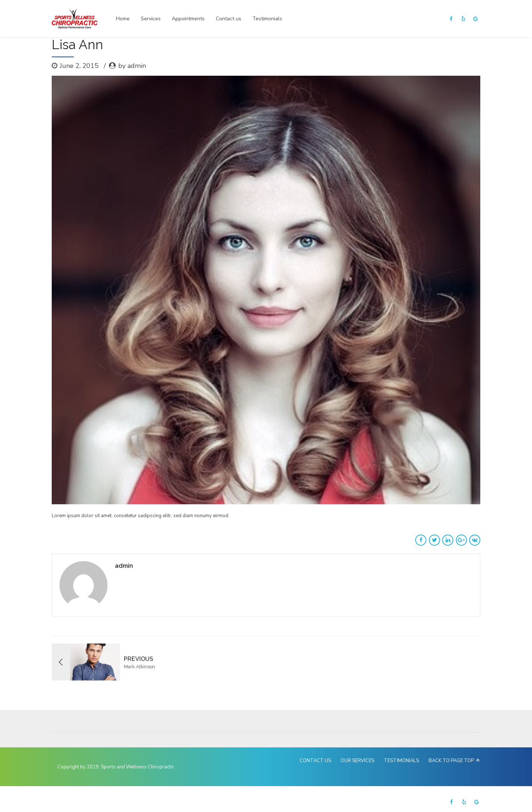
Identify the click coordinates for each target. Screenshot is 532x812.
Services (151, 19)
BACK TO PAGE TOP (451, 761)
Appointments (188, 19)
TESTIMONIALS (401, 761)
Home (123, 19)
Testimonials (267, 19)
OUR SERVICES (357, 761)
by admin (132, 66)
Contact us (229, 19)
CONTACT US (315, 761)
